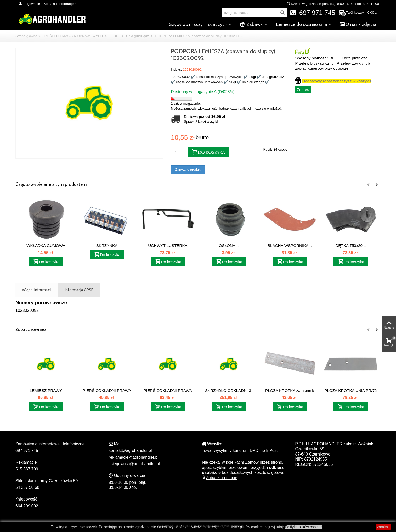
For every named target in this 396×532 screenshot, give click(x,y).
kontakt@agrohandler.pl (130, 450)
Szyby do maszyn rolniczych (198, 24)
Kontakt (49, 4)
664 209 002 (27, 506)
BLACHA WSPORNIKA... (290, 245)
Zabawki (252, 24)
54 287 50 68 (27, 487)
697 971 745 (313, 13)
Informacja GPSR (79, 290)
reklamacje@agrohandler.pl (134, 457)
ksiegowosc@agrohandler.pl (134, 464)
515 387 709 (27, 469)
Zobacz (303, 90)
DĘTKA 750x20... (350, 245)
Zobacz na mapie (220, 478)
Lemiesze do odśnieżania (302, 24)
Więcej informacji (37, 290)
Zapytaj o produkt (188, 170)
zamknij (383, 527)
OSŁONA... (229, 245)
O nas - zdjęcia (358, 24)
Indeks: (176, 70)
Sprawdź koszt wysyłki (201, 122)
